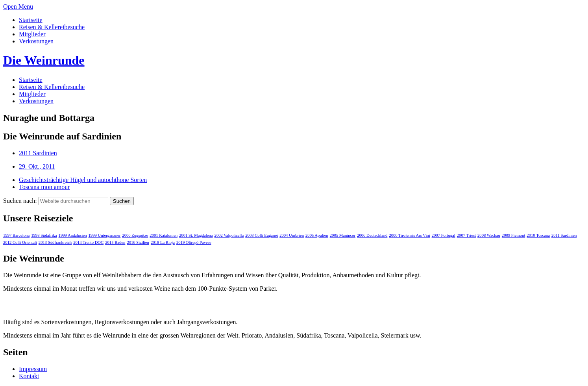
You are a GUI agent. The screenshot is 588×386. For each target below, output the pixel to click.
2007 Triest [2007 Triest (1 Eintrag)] (466, 235)
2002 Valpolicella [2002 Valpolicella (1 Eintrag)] (229, 235)
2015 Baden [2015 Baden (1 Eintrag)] (115, 242)
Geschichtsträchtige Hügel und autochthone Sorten (83, 180)
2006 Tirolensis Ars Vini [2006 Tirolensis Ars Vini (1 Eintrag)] (409, 235)
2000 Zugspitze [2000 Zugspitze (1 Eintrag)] (135, 235)
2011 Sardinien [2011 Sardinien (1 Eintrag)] (564, 235)
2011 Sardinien (38, 153)
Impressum (33, 369)
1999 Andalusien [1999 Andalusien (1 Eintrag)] (73, 235)
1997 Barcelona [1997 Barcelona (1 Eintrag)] (16, 235)
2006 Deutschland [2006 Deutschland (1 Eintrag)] (372, 235)
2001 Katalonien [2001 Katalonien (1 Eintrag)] (164, 235)
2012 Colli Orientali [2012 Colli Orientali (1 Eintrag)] (20, 242)
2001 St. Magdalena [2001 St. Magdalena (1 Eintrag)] (196, 235)
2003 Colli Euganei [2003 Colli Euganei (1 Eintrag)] (262, 235)
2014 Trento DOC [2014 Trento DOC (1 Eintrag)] (88, 242)
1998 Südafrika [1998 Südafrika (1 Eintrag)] (44, 235)
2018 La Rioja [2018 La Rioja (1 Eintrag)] (163, 242)
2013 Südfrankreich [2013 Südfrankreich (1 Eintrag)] (55, 242)
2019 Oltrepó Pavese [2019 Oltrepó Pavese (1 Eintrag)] (194, 242)
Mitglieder (32, 34)
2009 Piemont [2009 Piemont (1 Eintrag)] (514, 235)
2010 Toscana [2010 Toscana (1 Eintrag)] (538, 235)
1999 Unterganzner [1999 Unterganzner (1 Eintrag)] (105, 235)
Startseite (31, 20)
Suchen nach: (20, 201)
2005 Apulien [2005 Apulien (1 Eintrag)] (317, 235)
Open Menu (18, 6)
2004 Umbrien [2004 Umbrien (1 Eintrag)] (292, 235)
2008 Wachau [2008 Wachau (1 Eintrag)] (489, 235)
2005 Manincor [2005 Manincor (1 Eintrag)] (343, 235)
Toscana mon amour (44, 187)
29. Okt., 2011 (37, 166)
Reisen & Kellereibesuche (52, 27)
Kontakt (29, 376)
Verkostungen (36, 41)
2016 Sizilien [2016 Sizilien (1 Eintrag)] (138, 242)
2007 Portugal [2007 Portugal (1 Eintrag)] (444, 235)
